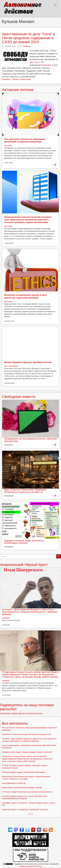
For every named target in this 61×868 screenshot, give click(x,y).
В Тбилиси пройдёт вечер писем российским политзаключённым (27, 792)
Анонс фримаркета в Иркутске (14, 783)
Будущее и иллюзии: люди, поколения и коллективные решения (24, 542)
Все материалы (15, 723)
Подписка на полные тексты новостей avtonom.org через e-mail (27, 734)
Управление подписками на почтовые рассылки (21, 713)
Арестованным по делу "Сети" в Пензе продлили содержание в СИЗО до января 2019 (29, 38)
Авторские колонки (18, 90)
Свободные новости (19, 397)
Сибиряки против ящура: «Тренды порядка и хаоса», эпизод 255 (27, 752)
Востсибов (8, 146)
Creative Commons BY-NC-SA (30, 866)
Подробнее (6, 79)
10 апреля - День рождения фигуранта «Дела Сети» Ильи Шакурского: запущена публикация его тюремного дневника (30, 612)
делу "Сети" (35, 62)
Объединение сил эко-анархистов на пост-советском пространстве (30, 440)
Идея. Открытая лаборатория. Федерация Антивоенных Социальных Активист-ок (25, 491)
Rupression (46, 65)
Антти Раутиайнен (11, 366)
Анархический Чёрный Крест (24, 565)
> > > (31, 814)
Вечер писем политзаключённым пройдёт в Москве (22, 788)
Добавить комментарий (22, 79)
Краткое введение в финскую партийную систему (28, 362)
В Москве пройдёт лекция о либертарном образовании (23, 772)
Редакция (27, 46)
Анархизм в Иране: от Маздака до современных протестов (25, 810)
